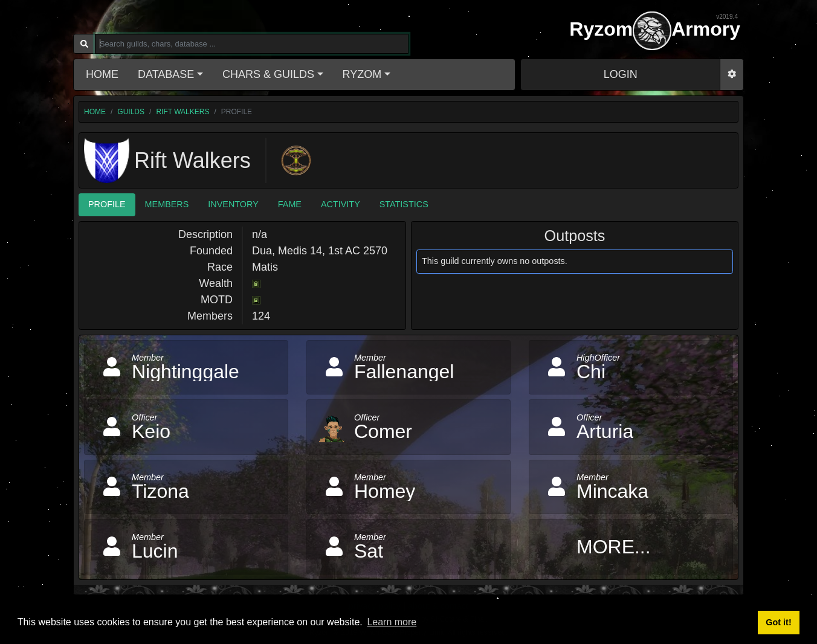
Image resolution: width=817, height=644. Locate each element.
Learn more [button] (392, 622)
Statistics (404, 204)
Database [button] (166, 74)
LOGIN (621, 74)
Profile (107, 204)
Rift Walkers (182, 112)
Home (102, 74)
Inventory (233, 204)
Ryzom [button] (362, 74)
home (95, 112)
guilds (131, 112)
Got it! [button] (778, 622)
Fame (290, 204)
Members (167, 204)
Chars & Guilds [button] (268, 74)
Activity (341, 204)
